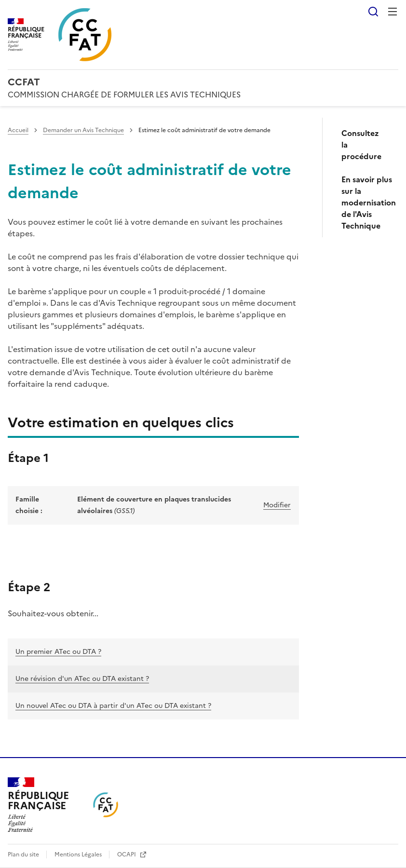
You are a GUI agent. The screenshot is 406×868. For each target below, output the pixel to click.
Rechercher (373, 12)
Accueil (18, 130)
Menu (392, 12)
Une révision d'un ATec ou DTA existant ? (82, 679)
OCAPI (127, 854)
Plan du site (24, 854)
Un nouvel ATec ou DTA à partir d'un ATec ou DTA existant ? (113, 706)
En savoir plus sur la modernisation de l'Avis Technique (366, 203)
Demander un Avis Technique (83, 130)
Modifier (277, 505)
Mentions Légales (79, 854)
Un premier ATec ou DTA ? (58, 652)
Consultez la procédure (361, 145)
